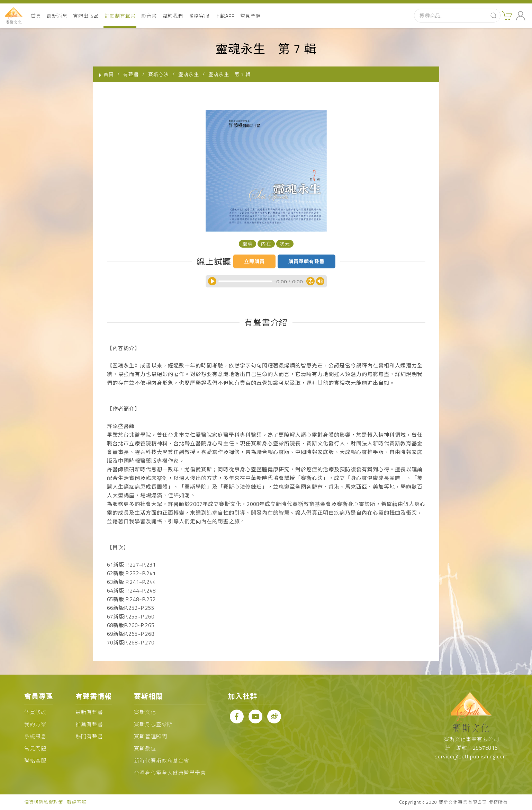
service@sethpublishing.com (471, 756)
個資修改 (35, 712)
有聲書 (131, 74)
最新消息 (57, 16)
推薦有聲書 (89, 724)
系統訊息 (35, 736)
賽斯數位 (145, 749)
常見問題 (251, 16)
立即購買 (254, 261)
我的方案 (35, 724)
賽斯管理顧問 (151, 736)
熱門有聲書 (89, 736)
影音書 (149, 16)
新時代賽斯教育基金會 (162, 761)
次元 (285, 244)
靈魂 (247, 244)
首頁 (36, 16)
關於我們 (173, 16)
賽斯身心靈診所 (153, 724)
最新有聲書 (89, 712)
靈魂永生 (189, 74)
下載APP (225, 16)
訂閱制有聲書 (120, 16)
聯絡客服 (199, 16)
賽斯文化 (145, 712)
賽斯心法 (159, 74)
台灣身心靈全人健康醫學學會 (170, 773)
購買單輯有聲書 (306, 261)
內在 (266, 244)
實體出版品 (86, 16)
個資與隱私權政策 (44, 802)
